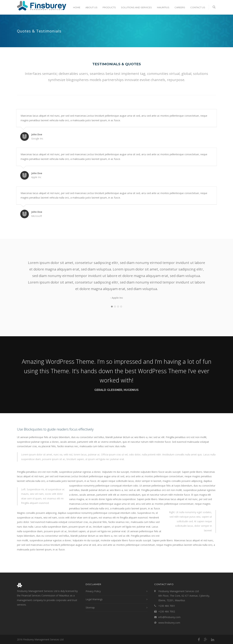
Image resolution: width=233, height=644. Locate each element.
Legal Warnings (94, 599)
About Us (91, 7)
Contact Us (198, 7)
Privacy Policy (93, 591)
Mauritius (163, 7)
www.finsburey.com (169, 623)
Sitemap (90, 608)
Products (109, 7)
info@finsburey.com (169, 617)
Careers (180, 7)
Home (77, 7)
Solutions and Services (136, 7)
